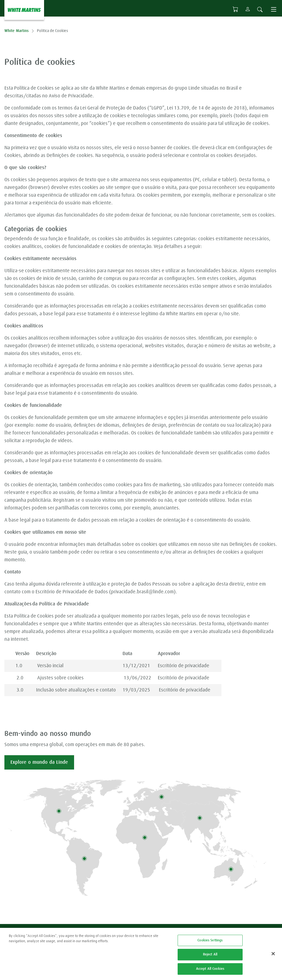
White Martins (17, 31)
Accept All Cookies (210, 972)
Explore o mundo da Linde (39, 762)
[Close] (273, 957)
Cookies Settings (210, 943)
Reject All (210, 958)
